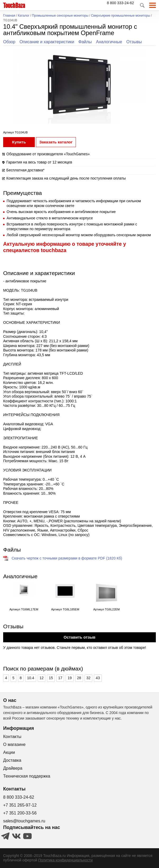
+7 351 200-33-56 (20, 813)
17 (60, 678)
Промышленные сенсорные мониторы (60, 16)
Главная (9, 16)
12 (42, 678)
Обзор (9, 42)
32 (89, 678)
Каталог (24, 16)
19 (70, 678)
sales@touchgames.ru (24, 821)
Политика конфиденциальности (66, 860)
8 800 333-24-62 (120, 3)
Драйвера (13, 768)
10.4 (30, 678)
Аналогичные (109, 42)
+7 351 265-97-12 (20, 805)
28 (79, 678)
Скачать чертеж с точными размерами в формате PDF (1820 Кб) (67, 558)
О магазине (14, 744)
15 (51, 678)
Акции (9, 752)
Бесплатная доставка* (25, 170)
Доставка (12, 760)
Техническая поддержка (27, 776)
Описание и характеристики (47, 42)
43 (98, 678)
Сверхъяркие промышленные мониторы (121, 16)
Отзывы (134, 42)
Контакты (12, 737)
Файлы (85, 42)
